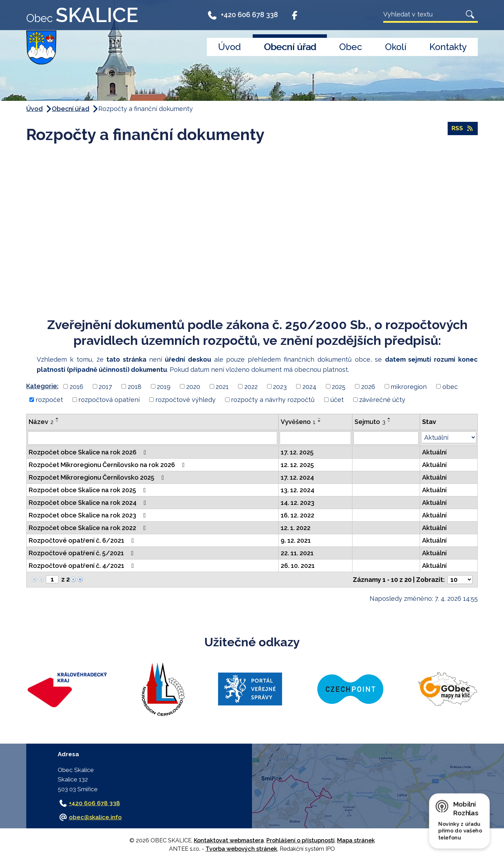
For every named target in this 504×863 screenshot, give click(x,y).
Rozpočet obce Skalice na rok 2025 (89, 490)
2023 (280, 386)
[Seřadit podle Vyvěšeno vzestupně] (320, 418)
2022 (251, 386)
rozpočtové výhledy (185, 400)
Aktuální (434, 452)
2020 (193, 386)
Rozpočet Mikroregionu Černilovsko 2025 (98, 477)
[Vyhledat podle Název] (152, 438)
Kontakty (448, 47)
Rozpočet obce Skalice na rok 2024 (89, 503)
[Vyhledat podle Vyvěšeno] (315, 438)
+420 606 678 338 (242, 15)
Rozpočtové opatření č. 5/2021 (83, 553)
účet (337, 400)
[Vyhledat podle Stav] (449, 437)
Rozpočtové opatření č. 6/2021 (83, 540)
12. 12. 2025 (297, 465)
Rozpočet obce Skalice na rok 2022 (89, 528)
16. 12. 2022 (297, 515)
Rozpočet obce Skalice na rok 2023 (89, 515)
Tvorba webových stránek (241, 849)
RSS (463, 129)
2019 (164, 386)
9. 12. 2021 (296, 540)
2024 (309, 386)
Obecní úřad (290, 47)
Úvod (229, 47)
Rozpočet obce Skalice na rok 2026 (89, 452)
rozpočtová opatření (109, 400)
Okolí (396, 47)
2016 (76, 386)
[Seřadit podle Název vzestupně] (57, 418)
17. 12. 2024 (297, 477)
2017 (105, 386)
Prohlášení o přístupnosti (300, 840)
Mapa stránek (356, 840)
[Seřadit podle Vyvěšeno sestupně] (320, 421)
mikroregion (409, 386)
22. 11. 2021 (297, 553)
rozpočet (49, 400)
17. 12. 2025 (297, 452)
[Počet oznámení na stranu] (460, 580)
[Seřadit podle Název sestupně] (57, 421)
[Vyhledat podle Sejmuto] (386, 438)
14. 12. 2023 (297, 503)
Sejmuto (370, 422)
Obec (351, 47)
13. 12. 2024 (297, 490)
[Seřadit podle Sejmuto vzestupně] (389, 418)
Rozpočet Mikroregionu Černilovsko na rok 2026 (108, 465)
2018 (135, 386)
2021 (222, 386)
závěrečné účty (382, 400)
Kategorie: (42, 386)
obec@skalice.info (95, 817)
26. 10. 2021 (298, 566)
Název (41, 422)
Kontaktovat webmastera (229, 840)
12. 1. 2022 (296, 528)
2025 (339, 386)
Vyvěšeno (298, 422)
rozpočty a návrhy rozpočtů (273, 400)
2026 (368, 386)
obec (450, 386)
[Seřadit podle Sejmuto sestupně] (389, 421)
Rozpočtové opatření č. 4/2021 (83, 566)
